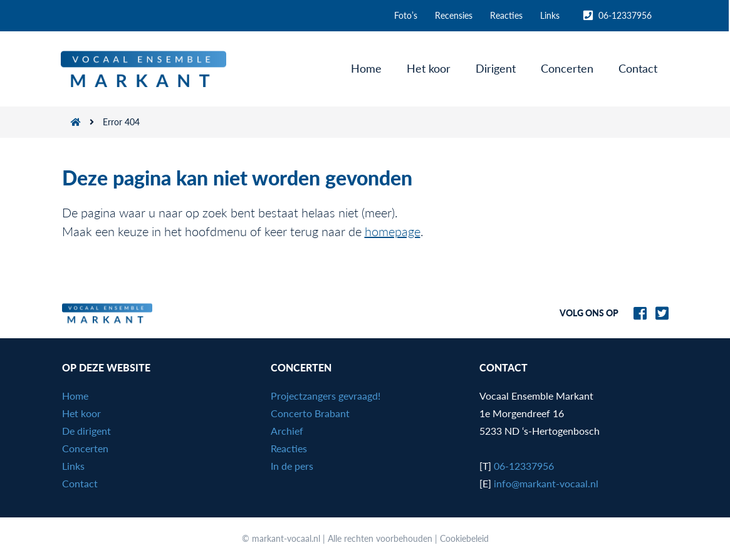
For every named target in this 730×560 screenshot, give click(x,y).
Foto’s (407, 15)
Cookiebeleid (464, 538)
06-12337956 (618, 16)
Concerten (568, 68)
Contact (639, 68)
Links (551, 15)
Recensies (455, 15)
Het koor (430, 68)
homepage (393, 231)
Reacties (508, 15)
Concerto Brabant (310, 413)
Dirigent (497, 68)
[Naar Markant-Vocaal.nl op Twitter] (659, 312)
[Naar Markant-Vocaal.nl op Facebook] (637, 312)
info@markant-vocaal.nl (546, 483)
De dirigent (86, 431)
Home (368, 68)
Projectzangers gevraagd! (326, 396)
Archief (287, 431)
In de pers (292, 466)
